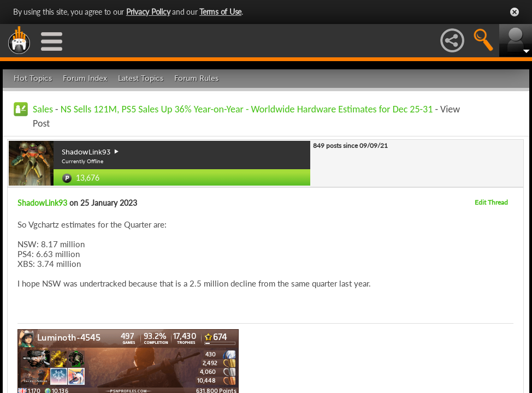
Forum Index (85, 78)
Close (515, 12)
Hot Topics (33, 78)
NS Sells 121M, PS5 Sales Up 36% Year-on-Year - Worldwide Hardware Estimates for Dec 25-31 (247, 109)
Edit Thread (491, 202)
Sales (43, 109)
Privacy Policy (148, 12)
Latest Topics (141, 78)
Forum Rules (196, 78)
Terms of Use (220, 12)
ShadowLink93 (42, 203)
